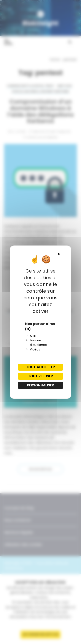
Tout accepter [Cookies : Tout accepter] (40, 367)
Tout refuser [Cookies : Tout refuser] (41, 376)
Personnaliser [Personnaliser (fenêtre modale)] (41, 385)
